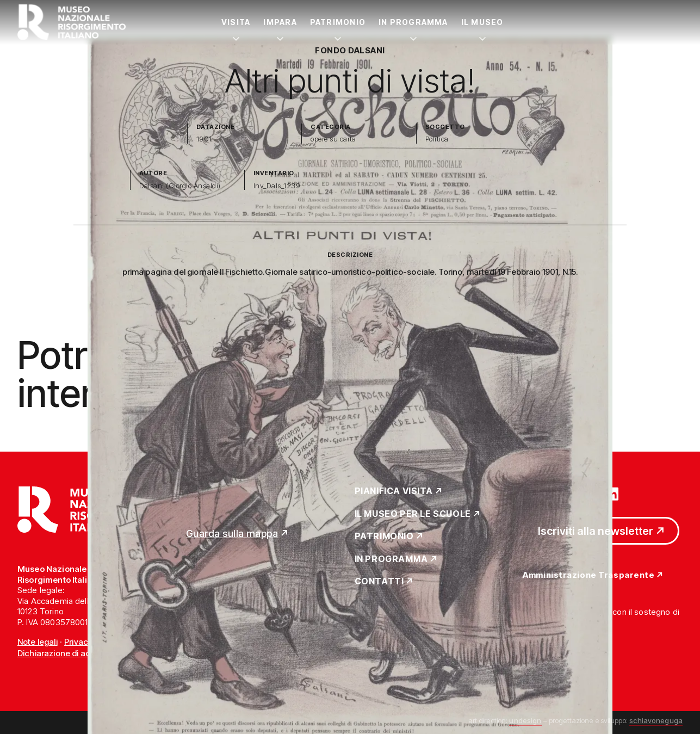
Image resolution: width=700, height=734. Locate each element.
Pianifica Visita (394, 491)
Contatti (379, 582)
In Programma (413, 22)
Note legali (38, 642)
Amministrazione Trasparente (589, 575)
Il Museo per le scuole (413, 514)
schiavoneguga (656, 720)
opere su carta (333, 139)
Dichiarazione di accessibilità (73, 653)
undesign (525, 720)
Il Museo (482, 22)
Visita (236, 22)
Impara (280, 22)
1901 (204, 139)
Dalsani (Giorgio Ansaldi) (180, 186)
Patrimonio (338, 22)
